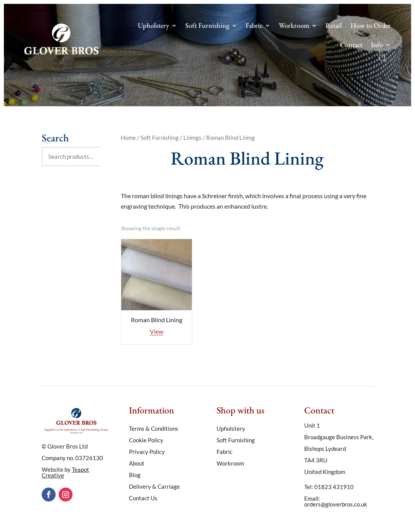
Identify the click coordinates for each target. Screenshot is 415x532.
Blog (135, 475)
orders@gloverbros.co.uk (336, 504)
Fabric (254, 26)
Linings (192, 138)
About (137, 464)
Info (377, 46)
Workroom (294, 26)
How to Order (371, 26)
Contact (351, 46)
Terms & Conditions (154, 429)
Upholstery (153, 26)
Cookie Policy (146, 440)
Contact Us (143, 498)
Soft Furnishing (207, 26)
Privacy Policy (147, 452)
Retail (334, 26)
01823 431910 (334, 487)
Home (128, 138)
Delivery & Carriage (154, 487)
